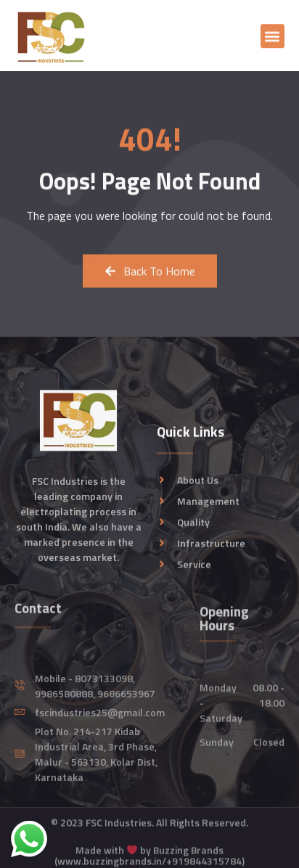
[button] (273, 40)
